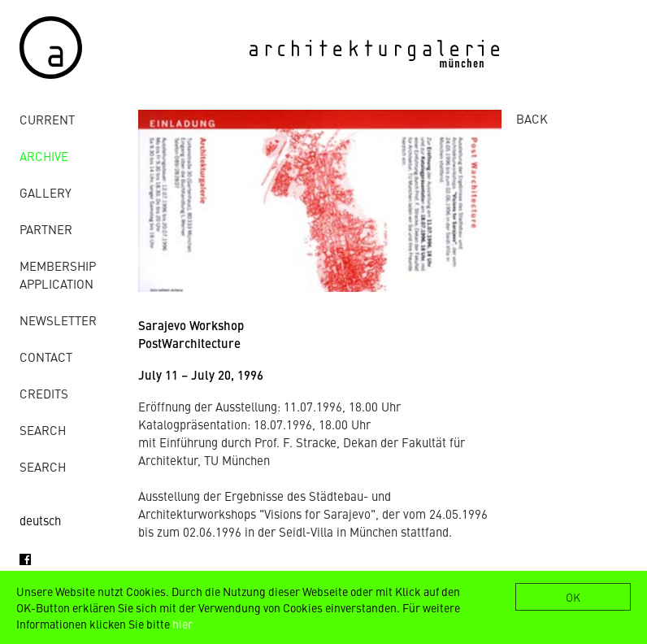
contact (46, 357)
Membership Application (58, 274)
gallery (46, 192)
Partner (46, 229)
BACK (532, 118)
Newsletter (58, 320)
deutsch (40, 520)
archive (44, 156)
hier (182, 624)
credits (44, 393)
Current (47, 119)
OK (573, 597)
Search (43, 430)
